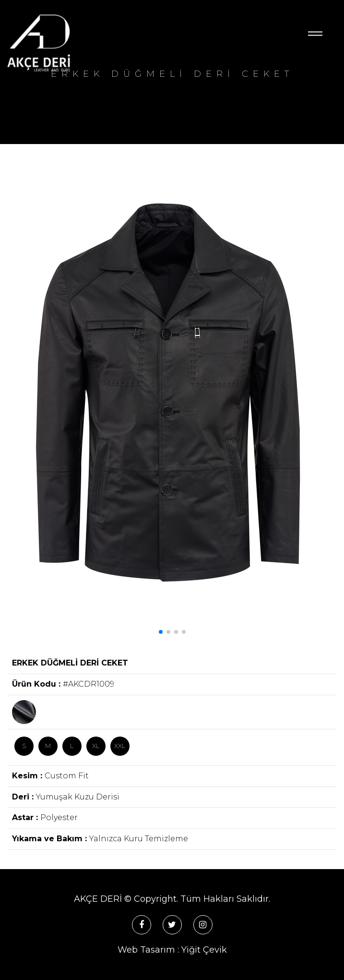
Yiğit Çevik (204, 950)
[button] (161, 632)
